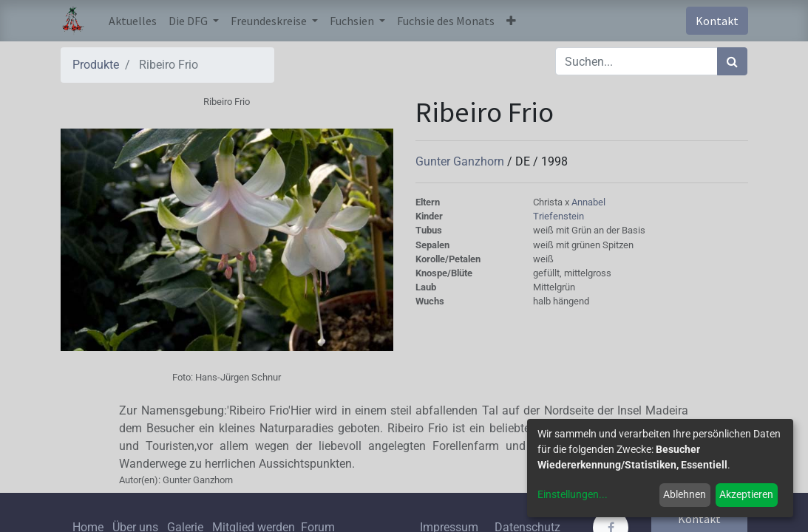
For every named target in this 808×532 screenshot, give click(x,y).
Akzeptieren (746, 494)
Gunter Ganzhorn (461, 161)
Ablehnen (685, 494)
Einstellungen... (573, 494)
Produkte (96, 65)
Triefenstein (559, 216)
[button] (511, 21)
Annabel (588, 202)
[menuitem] (133, 21)
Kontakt (717, 21)
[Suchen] (732, 61)
